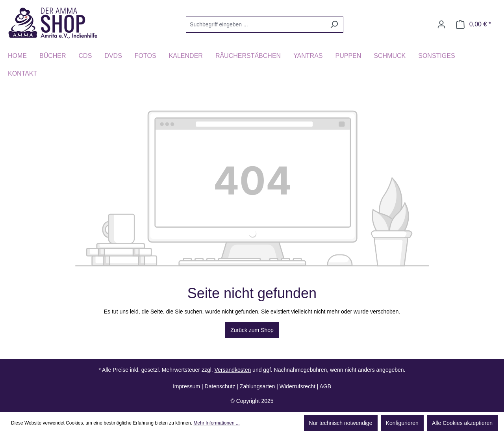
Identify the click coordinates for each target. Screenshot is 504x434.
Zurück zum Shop (252, 330)
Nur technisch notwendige (341, 423)
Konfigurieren (402, 423)
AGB (325, 386)
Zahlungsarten (258, 386)
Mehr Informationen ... (216, 423)
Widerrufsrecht (297, 386)
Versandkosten (233, 370)
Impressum (186, 386)
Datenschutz (220, 386)
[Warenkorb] (473, 24)
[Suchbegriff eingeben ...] (256, 25)
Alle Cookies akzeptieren (462, 423)
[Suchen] (334, 25)
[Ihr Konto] (441, 24)
